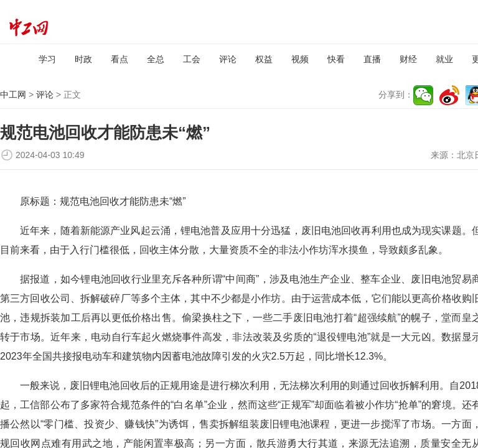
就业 (444, 59)
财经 (408, 59)
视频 (300, 59)
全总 (156, 59)
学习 (47, 59)
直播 (372, 59)
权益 (264, 59)
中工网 (13, 95)
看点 (119, 59)
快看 (336, 59)
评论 (228, 59)
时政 (83, 59)
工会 (192, 59)
